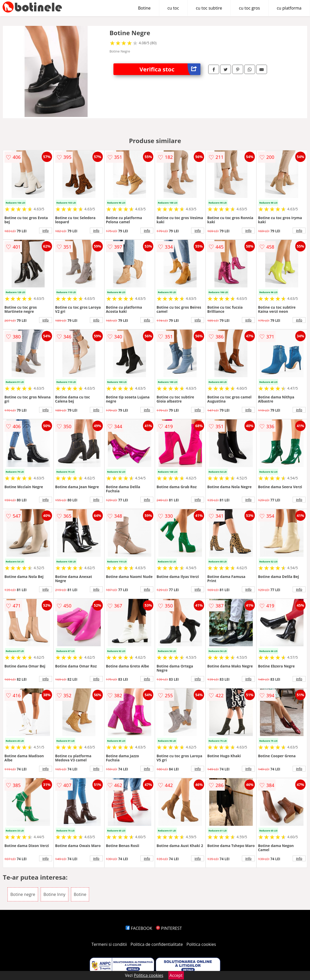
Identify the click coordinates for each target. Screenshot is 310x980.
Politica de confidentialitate (157, 944)
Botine (144, 8)
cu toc (173, 8)
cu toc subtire (209, 8)
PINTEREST (169, 928)
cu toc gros (249, 8)
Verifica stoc (170, 69)
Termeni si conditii (109, 944)
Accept (176, 975)
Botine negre (23, 894)
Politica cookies (201, 944)
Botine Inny (55, 894)
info (46, 231)
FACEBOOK (139, 928)
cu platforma (289, 8)
